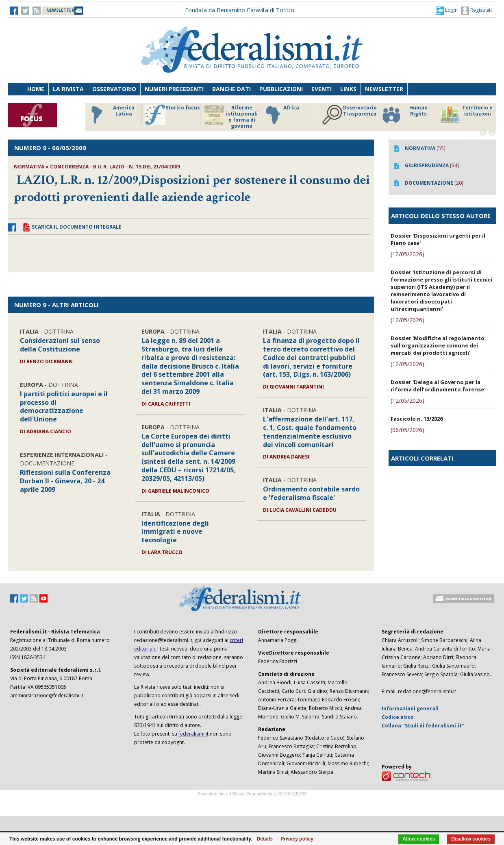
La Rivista (68, 89)
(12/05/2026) (407, 254)
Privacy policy (297, 839)
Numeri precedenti (174, 89)
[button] (447, 10)
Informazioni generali (410, 709)
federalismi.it (193, 734)
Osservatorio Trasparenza (349, 115)
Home (36, 89)
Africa (281, 115)
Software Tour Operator (252, 803)
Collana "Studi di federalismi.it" (423, 726)
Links (348, 89)
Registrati (476, 11)
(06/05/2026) (407, 430)
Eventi (322, 89)
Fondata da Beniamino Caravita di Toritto (240, 10)
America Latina (110, 115)
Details (265, 839)
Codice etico (398, 717)
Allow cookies (419, 839)
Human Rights (404, 115)
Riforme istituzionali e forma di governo (231, 117)
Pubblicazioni (281, 89)
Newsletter (384, 89)
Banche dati (231, 89)
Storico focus (173, 115)
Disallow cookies (471, 839)
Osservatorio (114, 89)
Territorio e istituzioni (466, 115)
